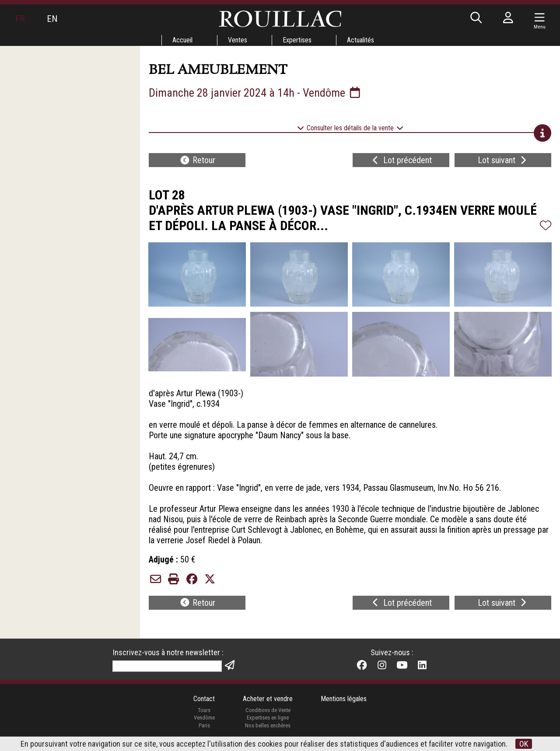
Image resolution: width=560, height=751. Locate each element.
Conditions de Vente (268, 710)
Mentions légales (344, 699)
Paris (204, 725)
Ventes (238, 40)
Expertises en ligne (268, 718)
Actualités (360, 40)
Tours (204, 710)
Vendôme (204, 718)
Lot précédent (401, 160)
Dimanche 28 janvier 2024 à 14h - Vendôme (255, 93)
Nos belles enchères (268, 725)
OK (524, 744)
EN (52, 19)
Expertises (297, 40)
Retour (197, 160)
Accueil (182, 40)
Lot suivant (503, 160)
